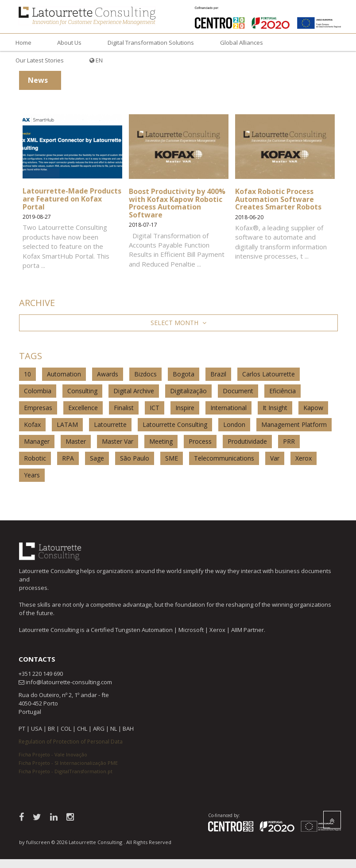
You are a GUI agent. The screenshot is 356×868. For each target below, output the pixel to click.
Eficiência (282, 391)
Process (200, 441)
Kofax (32, 424)
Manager (37, 441)
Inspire (185, 408)
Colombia (38, 391)
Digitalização (188, 391)
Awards (108, 374)
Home (23, 43)
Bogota (184, 374)
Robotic (35, 458)
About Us (69, 43)
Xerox (304, 458)
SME (172, 458)
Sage (97, 458)
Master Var (118, 441)
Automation (64, 374)
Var (275, 458)
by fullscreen (35, 842)
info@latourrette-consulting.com (69, 682)
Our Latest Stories (40, 60)
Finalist (124, 408)
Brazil (218, 374)
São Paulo (135, 458)
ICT (155, 408)
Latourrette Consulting (175, 424)
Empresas (38, 408)
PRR (289, 441)
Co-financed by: (224, 815)
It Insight (275, 408)
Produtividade (247, 441)
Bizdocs (145, 374)
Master (76, 441)
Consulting (82, 391)
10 (27, 374)
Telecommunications (224, 458)
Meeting (161, 441)
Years (32, 475)
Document (238, 391)
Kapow (313, 408)
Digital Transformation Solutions (151, 43)
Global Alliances (242, 43)
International (228, 408)
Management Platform (294, 424)
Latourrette (110, 424)
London (234, 424)
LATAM (67, 424)
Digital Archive (134, 391)
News (38, 80)
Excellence (83, 408)
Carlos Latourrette (269, 374)
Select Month (178, 323)
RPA (68, 458)
